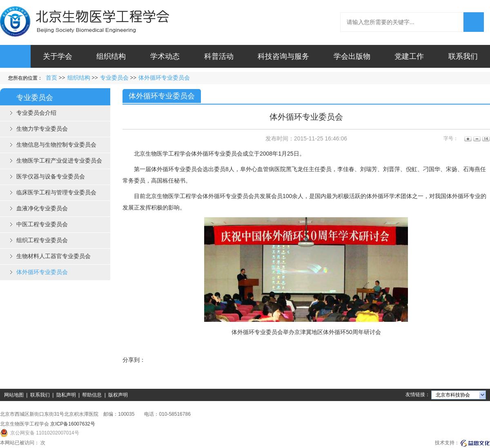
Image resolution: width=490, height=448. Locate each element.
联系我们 (40, 395)
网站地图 (14, 395)
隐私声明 (66, 395)
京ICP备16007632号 (72, 424)
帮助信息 (92, 395)
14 (485, 139)
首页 (51, 78)
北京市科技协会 (453, 395)
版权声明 (118, 395)
